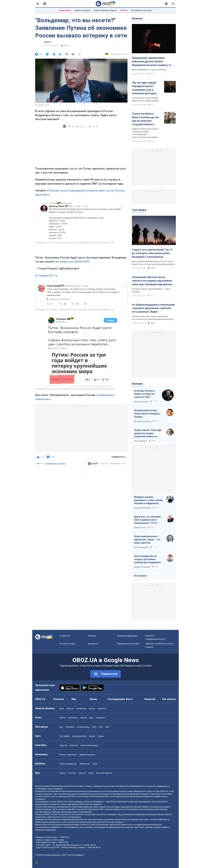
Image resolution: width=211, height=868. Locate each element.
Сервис (101, 736)
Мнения (137, 384)
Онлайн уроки (83, 727)
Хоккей (84, 718)
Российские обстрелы (142, 10)
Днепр (92, 708)
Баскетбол (73, 718)
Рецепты (63, 745)
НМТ (107, 727)
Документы (93, 644)
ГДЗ (61, 727)
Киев (62, 708)
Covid (95, 764)
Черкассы (102, 708)
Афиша (62, 773)
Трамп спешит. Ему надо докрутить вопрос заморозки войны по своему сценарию (148, 433)
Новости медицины (68, 764)
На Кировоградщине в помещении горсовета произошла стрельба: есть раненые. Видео (153, 308)
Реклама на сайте (67, 644)
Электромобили (79, 736)
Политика (59, 699)
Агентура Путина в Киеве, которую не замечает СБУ (144, 394)
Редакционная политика (55, 464)
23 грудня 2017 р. (47, 276)
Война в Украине (82, 10)
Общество (150, 699)
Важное (137, 18)
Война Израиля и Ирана (105, 10)
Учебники (70, 727)
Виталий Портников (142, 421)
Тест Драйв (64, 736)
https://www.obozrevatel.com (132, 786)
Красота (82, 773)
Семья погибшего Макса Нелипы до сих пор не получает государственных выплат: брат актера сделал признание (145, 119)
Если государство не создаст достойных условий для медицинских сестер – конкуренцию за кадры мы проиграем (149, 559)
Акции (92, 736)
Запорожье (81, 708)
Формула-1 (101, 718)
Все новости (169, 699)
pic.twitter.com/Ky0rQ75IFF (73, 262)
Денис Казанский (141, 402)
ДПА (94, 727)
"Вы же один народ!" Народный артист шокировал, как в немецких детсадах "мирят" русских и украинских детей (144, 88)
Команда (92, 636)
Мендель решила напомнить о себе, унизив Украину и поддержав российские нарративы (148, 500)
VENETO (124, 10)
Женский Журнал (104, 773)
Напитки (74, 745)
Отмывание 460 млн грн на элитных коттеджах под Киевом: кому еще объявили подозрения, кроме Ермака (152, 281)
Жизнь (93, 699)
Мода (91, 773)
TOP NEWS (139, 210)
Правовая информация (127, 636)
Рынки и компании (68, 755)
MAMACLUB (85, 764)
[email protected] (69, 847)
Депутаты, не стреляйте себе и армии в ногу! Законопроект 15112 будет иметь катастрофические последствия (147, 520)
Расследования (116, 699)
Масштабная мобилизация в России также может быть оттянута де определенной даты (153, 263)
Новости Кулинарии (89, 745)
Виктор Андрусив (141, 547)
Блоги (129, 699)
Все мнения (140, 576)
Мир (74, 699)
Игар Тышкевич (141, 441)
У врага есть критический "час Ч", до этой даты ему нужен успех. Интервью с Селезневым (153, 253)
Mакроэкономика (87, 755)
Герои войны (65, 10)
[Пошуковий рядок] (173, 4)
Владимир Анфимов (142, 508)
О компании (65, 636)
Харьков (70, 708)
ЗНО (101, 727)
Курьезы (48, 42)
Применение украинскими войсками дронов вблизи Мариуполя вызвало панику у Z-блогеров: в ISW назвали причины (153, 62)
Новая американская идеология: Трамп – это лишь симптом (147, 539)
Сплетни (72, 773)
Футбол (63, 718)
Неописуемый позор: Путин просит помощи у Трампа (147, 414)
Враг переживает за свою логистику (149, 70)
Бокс (92, 718)
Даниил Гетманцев (142, 567)
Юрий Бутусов (140, 528)
